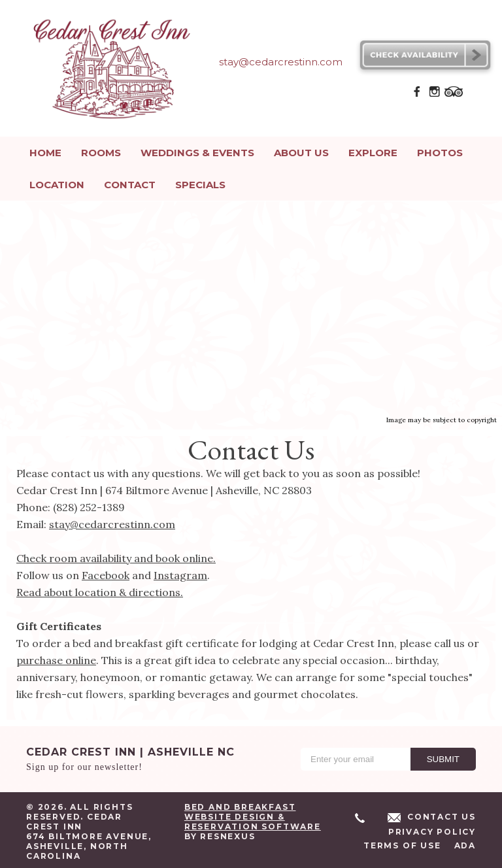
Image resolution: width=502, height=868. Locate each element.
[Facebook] (417, 95)
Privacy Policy (432, 829)
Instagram (180, 573)
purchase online (56, 658)
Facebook (106, 573)
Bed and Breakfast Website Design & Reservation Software (253, 814)
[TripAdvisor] (454, 95)
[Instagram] (435, 95)
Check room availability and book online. (116, 556)
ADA (465, 843)
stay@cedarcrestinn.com (112, 522)
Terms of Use (402, 843)
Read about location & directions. (100, 590)
